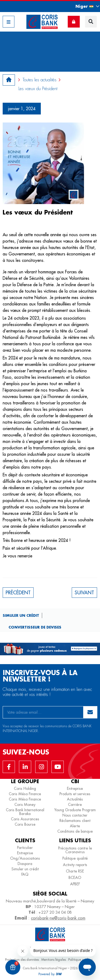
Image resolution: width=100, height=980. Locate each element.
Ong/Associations (25, 858)
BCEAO (75, 878)
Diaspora (25, 864)
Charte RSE (75, 871)
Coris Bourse (25, 824)
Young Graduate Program (75, 810)
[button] (83, 6)
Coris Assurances (25, 819)
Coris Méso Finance (25, 794)
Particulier (25, 848)
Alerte (75, 826)
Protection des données (22, 960)
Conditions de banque (75, 831)
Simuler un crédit (21, 615)
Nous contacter (75, 815)
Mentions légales (54, 960)
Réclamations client (75, 821)
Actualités (75, 799)
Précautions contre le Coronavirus (75, 850)
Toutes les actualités (40, 80)
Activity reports (75, 865)
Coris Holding (25, 788)
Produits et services (75, 794)
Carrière (75, 805)
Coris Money (25, 805)
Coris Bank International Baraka (25, 812)
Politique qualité (75, 858)
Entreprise (75, 788)
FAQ (25, 874)
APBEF (75, 884)
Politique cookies (80, 960)
